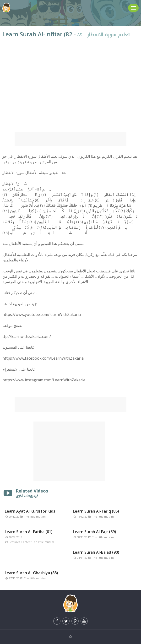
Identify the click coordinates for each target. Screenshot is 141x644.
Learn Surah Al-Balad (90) (96, 552)
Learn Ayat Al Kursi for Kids (30, 511)
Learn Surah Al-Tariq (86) (96, 511)
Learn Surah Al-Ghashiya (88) (31, 573)
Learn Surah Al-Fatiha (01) (29, 532)
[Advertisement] (70, 139)
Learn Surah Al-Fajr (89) (95, 532)
